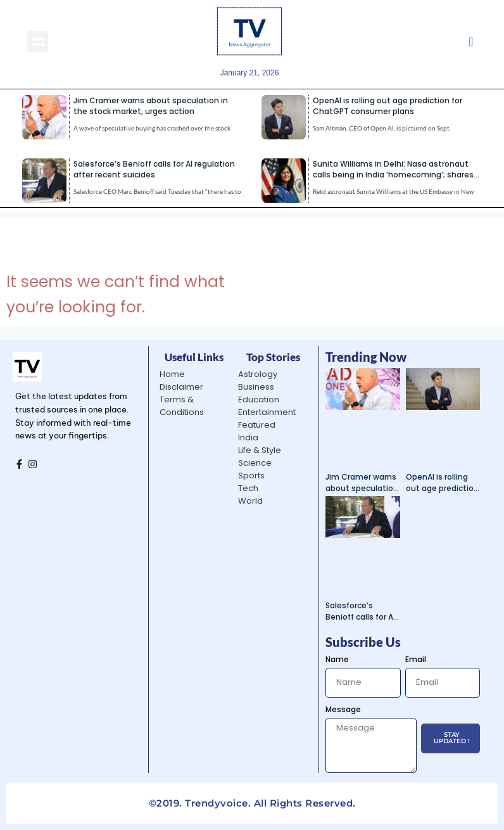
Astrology (258, 374)
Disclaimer (181, 387)
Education (259, 399)
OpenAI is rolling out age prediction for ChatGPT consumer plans (387, 106)
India (248, 437)
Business (256, 387)
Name (337, 659)
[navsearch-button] (471, 41)
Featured (257, 425)
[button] (38, 41)
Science (255, 463)
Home (172, 374)
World (250, 501)
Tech (248, 488)
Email (416, 659)
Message (343, 709)
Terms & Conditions (182, 406)
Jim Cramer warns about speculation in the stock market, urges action (151, 106)
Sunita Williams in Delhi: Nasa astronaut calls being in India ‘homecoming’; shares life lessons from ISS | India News (393, 175)
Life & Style (260, 450)
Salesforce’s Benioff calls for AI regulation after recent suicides (154, 169)
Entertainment (267, 412)
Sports (251, 476)
